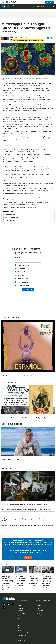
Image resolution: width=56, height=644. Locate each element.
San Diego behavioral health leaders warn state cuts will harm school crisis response (8, 582)
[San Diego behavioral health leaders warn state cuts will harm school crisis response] (8, 570)
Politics (44, 575)
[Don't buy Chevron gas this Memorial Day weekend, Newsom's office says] (21, 570)
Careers (20, 606)
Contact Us (39, 606)
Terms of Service (22, 621)
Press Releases (21, 613)
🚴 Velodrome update (9, 220)
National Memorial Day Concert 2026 (13, 460)
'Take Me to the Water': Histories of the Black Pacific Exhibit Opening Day (24, 418)
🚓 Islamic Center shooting (10, 217)
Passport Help (39, 613)
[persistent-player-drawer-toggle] (54, 7)
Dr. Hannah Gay (42, 125)
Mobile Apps (21, 611)
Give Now (50, 2)
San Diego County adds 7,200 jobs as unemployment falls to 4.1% (34, 580)
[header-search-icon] (43, 2)
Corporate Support (22, 628)
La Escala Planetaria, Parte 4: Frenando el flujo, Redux (18, 376)
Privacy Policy (21, 616)
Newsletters (21, 603)
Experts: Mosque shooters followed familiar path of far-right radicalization (24, 504)
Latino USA (14, 8)
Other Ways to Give (22, 635)
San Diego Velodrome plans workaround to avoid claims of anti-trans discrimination (27, 514)
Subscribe (28, 289)
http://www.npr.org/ (31, 207)
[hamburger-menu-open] (4, 2)
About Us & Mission (22, 601)
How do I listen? (40, 611)
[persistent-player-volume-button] (8, 7)
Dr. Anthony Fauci (26, 174)
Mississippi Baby (10, 96)
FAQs (38, 608)
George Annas (15, 183)
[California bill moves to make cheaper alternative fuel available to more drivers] (48, 570)
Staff (19, 618)
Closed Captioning (40, 603)
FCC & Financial (22, 608)
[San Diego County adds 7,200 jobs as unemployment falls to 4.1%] (35, 570)
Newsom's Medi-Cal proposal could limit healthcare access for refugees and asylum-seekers (27, 526)
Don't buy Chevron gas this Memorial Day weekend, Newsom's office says (21, 581)
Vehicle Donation (22, 641)
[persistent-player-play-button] (4, 7)
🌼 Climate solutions (9, 215)
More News (7, 564)
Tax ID (19, 638)
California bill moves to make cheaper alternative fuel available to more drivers (48, 581)
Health (4, 575)
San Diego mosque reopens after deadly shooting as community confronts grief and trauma (27, 520)
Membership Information (23, 633)
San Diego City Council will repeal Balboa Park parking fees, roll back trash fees (26, 509)
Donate (28, 557)
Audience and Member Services (43, 601)
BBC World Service (45, 7)
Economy (18, 575)
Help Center (39, 616)
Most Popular (7, 469)
